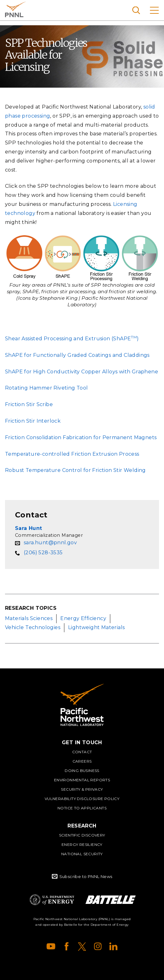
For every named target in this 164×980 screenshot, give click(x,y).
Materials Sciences (29, 618)
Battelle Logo (111, 900)
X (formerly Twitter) (82, 946)
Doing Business (82, 771)
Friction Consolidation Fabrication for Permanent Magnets (81, 437)
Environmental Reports (82, 780)
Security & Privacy (82, 789)
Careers (82, 761)
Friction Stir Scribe (29, 404)
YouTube (51, 946)
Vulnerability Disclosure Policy (82, 799)
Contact (82, 752)
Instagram (98, 946)
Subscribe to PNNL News (86, 876)
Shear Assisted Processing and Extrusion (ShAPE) (72, 339)
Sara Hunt (29, 528)
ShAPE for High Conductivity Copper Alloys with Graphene (82, 372)
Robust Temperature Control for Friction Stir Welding (75, 470)
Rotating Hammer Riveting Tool (47, 388)
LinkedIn (113, 946)
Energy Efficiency (83, 618)
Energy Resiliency (82, 844)
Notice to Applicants (82, 808)
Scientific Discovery (82, 835)
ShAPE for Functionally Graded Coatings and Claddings (77, 355)
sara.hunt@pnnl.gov (50, 543)
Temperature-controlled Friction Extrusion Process (72, 454)
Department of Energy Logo (52, 900)
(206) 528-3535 (43, 553)
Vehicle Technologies (33, 627)
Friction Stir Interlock (33, 421)
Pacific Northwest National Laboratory (15, 9)
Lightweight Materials (96, 627)
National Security (82, 854)
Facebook (67, 946)
